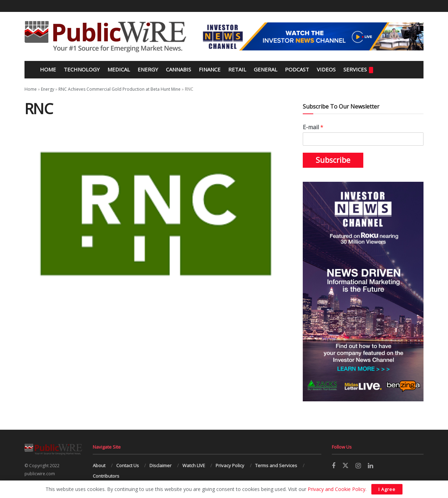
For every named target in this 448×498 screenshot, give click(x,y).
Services (358, 70)
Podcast (297, 69)
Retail (237, 69)
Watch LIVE (194, 465)
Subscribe (333, 160)
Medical (119, 69)
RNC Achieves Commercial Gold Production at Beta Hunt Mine (120, 89)
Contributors (106, 476)
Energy (148, 69)
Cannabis (178, 69)
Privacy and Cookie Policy (337, 489)
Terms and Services (276, 465)
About (99, 465)
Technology (82, 69)
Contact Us (128, 465)
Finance (210, 69)
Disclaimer (160, 465)
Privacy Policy (230, 465)
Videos (326, 69)
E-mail (313, 127)
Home (47, 69)
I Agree (387, 489)
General (265, 69)
